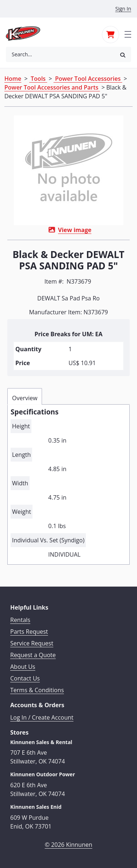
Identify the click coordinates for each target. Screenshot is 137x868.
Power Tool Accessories (88, 79)
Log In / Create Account (42, 717)
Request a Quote (33, 655)
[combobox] (60, 54)
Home (13, 79)
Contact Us (25, 678)
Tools (38, 79)
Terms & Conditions (37, 690)
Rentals (20, 620)
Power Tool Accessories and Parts (52, 87)
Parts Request (29, 632)
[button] (123, 55)
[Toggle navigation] (128, 34)
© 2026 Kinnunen (68, 845)
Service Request (32, 643)
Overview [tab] (25, 398)
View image (75, 230)
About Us (23, 667)
